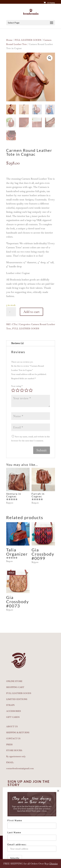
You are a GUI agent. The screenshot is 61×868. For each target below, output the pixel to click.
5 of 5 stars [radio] (31, 390)
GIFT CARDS (13, 717)
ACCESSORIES (14, 711)
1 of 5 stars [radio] (13, 390)
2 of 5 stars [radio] (18, 390)
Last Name (14, 832)
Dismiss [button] (54, 864)
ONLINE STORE (14, 681)
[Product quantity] (11, 312)
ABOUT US (12, 726)
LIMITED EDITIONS (17, 699)
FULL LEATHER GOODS (28, 40)
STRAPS (10, 705)
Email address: (32, 847)
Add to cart (31, 312)
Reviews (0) (17, 343)
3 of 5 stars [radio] (22, 390)
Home (9, 40)
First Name (15, 820)
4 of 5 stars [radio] (26, 390)
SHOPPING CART (15, 687)
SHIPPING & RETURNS (18, 733)
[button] (50, 58)
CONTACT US (13, 739)
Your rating (17, 386)
